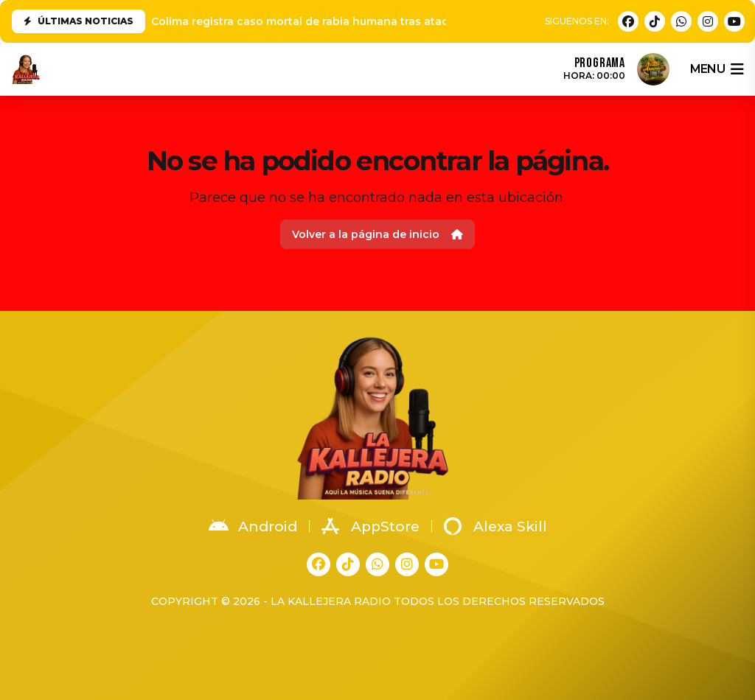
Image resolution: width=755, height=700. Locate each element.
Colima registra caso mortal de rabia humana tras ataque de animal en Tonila (362, 21)
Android (253, 526)
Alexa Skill (495, 526)
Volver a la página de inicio (377, 234)
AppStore (370, 526)
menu (717, 69)
